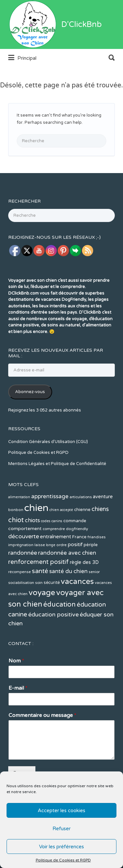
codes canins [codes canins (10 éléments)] (52, 546)
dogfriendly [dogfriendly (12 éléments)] (77, 553)
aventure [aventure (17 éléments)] (103, 521)
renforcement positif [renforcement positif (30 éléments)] (39, 587)
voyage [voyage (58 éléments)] (42, 617)
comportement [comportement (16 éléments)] (25, 553)
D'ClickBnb (82, 49)
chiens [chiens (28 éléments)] (100, 534)
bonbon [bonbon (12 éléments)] (16, 534)
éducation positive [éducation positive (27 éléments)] (53, 639)
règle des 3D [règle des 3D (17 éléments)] (84, 587)
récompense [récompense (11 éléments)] (20, 597)
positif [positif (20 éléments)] (75, 569)
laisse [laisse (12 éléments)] (40, 569)
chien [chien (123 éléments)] (36, 533)
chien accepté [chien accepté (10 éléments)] (61, 534)
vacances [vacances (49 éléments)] (77, 606)
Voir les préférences (61, 847)
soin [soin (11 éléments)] (39, 607)
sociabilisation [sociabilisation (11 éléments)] (21, 607)
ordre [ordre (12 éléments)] (61, 569)
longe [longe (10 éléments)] (51, 570)
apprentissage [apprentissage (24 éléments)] (50, 521)
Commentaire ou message (42, 740)
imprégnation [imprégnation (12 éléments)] (21, 569)
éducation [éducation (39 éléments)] (60, 629)
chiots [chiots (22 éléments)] (32, 545)
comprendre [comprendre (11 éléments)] (54, 554)
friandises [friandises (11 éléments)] (97, 562)
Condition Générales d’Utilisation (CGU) (48, 466)
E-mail (18, 713)
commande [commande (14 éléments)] (75, 545)
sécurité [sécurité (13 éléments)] (52, 607)
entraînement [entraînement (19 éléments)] (56, 561)
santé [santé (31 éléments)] (40, 596)
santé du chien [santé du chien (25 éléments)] (68, 596)
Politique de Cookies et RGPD (63, 860)
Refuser (61, 829)
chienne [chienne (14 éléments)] (82, 534)
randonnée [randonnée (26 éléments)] (23, 578)
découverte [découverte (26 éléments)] (24, 561)
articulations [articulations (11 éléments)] (81, 522)
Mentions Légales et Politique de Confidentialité (57, 488)
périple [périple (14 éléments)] (91, 569)
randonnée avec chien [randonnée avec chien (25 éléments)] (67, 578)
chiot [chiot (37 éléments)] (16, 545)
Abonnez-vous (30, 416)
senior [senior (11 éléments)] (94, 597)
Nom (16, 685)
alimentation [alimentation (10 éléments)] (19, 522)
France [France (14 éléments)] (79, 562)
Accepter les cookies (61, 811)
